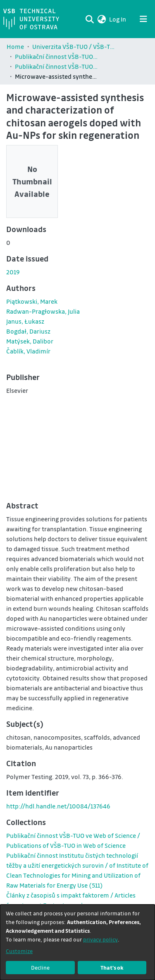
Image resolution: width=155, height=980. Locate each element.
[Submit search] (89, 19)
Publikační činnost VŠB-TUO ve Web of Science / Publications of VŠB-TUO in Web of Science (56, 66)
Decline (40, 967)
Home (15, 46)
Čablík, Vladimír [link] (28, 351)
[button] (101, 19)
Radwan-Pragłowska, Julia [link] (43, 311)
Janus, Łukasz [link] (25, 321)
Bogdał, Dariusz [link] (28, 331)
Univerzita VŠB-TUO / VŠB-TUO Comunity (74, 46)
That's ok (112, 967)
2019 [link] (13, 272)
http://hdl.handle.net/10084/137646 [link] (58, 806)
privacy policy (100, 939)
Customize (19, 951)
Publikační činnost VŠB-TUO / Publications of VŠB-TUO (56, 56)
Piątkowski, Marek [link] (32, 301)
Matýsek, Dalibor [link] (30, 341)
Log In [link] (118, 19)
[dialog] (77, 942)
